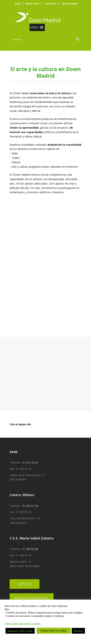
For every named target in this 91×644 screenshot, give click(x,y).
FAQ (17, 4)
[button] (35, 27)
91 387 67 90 (30, 505)
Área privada (70, 4)
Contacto (50, 4)
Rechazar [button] (78, 631)
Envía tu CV (32, 4)
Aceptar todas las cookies (54, 631)
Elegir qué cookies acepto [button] (20, 631)
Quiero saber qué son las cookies (22, 623)
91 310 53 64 (30, 462)
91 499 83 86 (30, 549)
